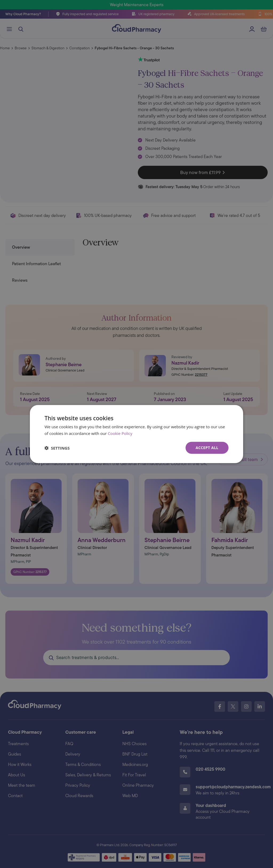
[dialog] (136, 434)
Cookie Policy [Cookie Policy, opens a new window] (120, 433)
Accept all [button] (207, 448)
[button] (57, 448)
